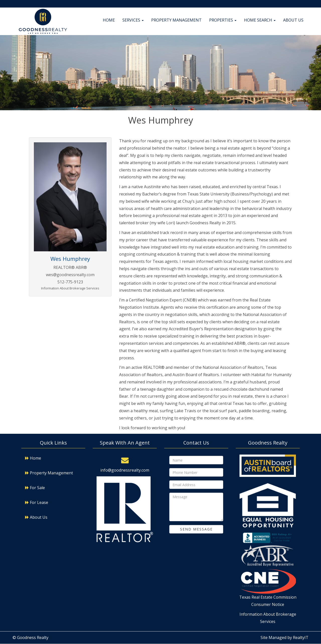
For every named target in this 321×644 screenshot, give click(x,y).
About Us (293, 20)
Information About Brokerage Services (70, 288)
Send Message (196, 529)
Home (109, 20)
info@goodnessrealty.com (125, 470)
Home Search (260, 20)
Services (133, 20)
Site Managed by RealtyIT (285, 637)
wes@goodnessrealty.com (70, 275)
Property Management (176, 20)
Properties (223, 20)
